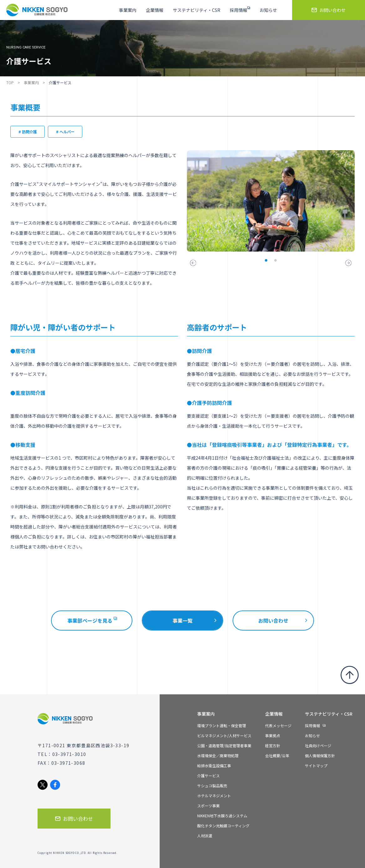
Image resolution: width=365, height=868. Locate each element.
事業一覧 (182, 620)
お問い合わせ (273, 620)
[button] (193, 263)
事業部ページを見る (92, 620)
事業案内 (31, 82)
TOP (10, 82)
